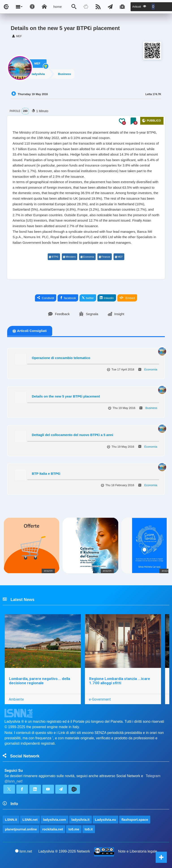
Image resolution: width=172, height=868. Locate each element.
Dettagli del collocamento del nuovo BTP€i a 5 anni (72, 435)
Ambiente (16, 699)
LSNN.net (30, 820)
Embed (127, 298)
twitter (88, 298)
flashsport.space (135, 820)
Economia (87, 257)
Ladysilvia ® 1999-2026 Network (64, 851)
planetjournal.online (21, 829)
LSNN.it (11, 820)
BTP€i (54, 257)
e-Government (100, 699)
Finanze (104, 257)
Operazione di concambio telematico (61, 358)
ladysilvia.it (81, 820)
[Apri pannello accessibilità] (32, 7)
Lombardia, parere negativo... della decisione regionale (40, 681)
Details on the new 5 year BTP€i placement (66, 396)
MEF (37, 62)
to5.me (74, 829)
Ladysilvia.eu (105, 820)
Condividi (46, 298)
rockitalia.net (53, 829)
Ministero (69, 257)
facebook (68, 298)
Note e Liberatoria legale (138, 851)
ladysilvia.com (55, 820)
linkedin (107, 298)
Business (67, 74)
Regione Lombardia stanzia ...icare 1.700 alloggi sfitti (120, 681)
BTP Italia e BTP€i (46, 474)
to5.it (89, 829)
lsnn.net (24, 851)
